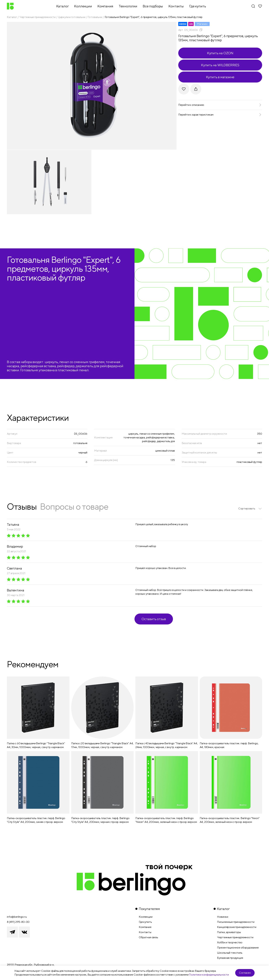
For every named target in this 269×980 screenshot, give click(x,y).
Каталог (12, 17)
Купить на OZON (220, 53)
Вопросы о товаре (74, 506)
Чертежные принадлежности (37, 17)
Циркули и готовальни (72, 17)
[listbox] (250, 509)
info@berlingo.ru (17, 917)
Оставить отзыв (154, 619)
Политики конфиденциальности (209, 975)
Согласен (245, 973)
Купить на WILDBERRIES (220, 65)
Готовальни (95, 17)
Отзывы (22, 506)
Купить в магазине (220, 77)
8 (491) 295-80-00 (18, 922)
